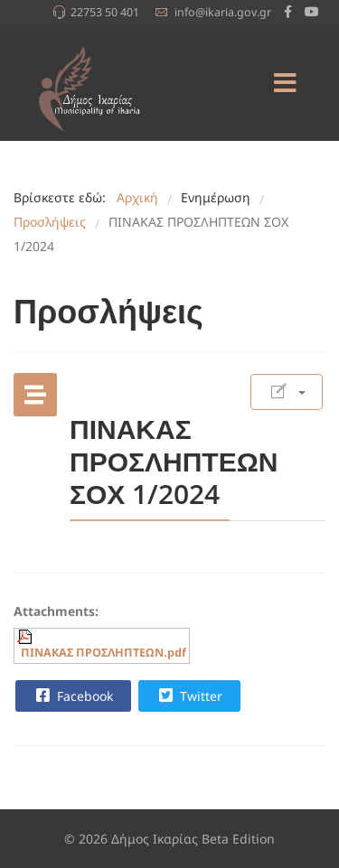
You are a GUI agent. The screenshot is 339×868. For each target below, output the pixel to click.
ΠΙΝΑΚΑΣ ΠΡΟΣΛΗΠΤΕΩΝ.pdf (104, 653)
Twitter (188, 695)
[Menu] (285, 84)
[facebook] (288, 11)
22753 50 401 (105, 12)
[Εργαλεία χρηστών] (287, 392)
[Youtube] (312, 11)
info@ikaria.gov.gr (223, 12)
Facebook (72, 695)
